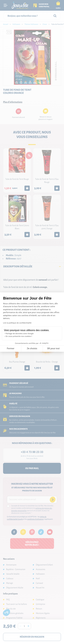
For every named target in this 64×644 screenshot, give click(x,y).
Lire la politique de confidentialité (17, 323)
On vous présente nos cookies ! (19, 336)
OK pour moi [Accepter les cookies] (53, 349)
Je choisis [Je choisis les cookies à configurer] (32, 349)
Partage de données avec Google (20, 334)
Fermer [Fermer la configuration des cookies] (11, 349)
